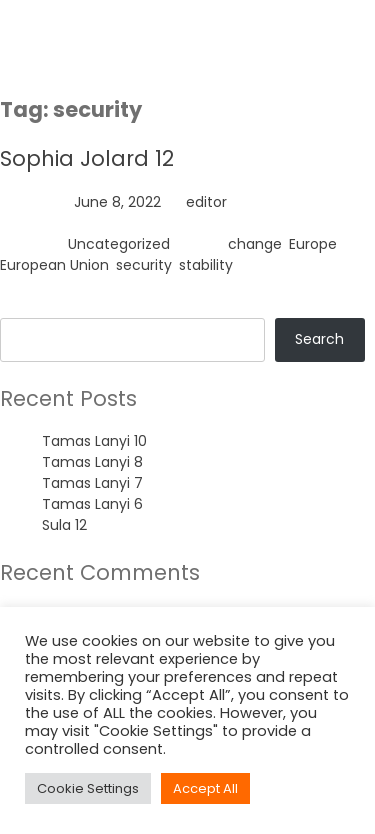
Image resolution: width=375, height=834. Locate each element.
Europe (313, 244)
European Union (54, 265)
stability (206, 265)
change (255, 244)
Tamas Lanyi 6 (92, 504)
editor (206, 202)
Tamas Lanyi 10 (94, 441)
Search (24, 307)
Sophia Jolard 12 (87, 158)
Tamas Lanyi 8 (92, 462)
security (144, 265)
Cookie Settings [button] (88, 788)
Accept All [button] (205, 788)
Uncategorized (119, 244)
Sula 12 (64, 525)
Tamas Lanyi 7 (92, 483)
